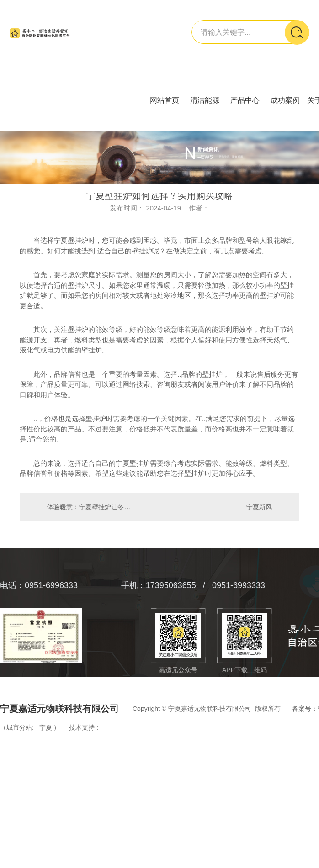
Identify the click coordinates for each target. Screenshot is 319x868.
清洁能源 (205, 100)
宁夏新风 (259, 507)
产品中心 (245, 100)
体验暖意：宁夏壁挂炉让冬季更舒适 (90, 507)
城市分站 (19, 727)
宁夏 (46, 727)
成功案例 (285, 100)
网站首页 (165, 100)
